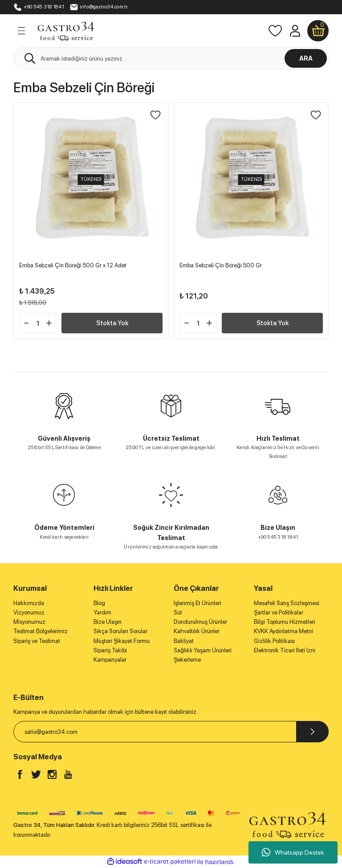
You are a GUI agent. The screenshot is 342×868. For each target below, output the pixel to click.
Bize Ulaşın (108, 622)
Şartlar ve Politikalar (279, 612)
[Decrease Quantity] (26, 323)
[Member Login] (295, 31)
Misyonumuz (29, 622)
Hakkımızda (29, 603)
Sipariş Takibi (110, 650)
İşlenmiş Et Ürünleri (197, 603)
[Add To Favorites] (155, 115)
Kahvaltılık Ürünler (197, 631)
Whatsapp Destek (293, 852)
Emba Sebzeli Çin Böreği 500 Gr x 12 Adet (73, 265)
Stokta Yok (112, 323)
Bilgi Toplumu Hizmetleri (285, 622)
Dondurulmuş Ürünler (200, 622)
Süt (178, 612)
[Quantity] (38, 323)
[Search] (171, 58)
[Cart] (318, 31)
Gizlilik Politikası (274, 641)
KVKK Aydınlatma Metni (283, 631)
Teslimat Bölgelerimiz (41, 631)
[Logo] (65, 30)
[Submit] (312, 732)
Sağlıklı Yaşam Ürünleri (203, 650)
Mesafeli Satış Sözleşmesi (287, 603)
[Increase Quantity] (49, 323)
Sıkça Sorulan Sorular (120, 631)
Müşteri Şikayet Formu (122, 641)
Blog (99, 603)
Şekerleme (187, 659)
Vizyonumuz (29, 612)
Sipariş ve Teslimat (37, 641)
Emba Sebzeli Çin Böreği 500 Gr (221, 265)
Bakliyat (184, 641)
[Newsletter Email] (171, 732)
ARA (306, 58)
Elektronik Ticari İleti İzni (285, 650)
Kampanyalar (110, 659)
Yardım (102, 612)
